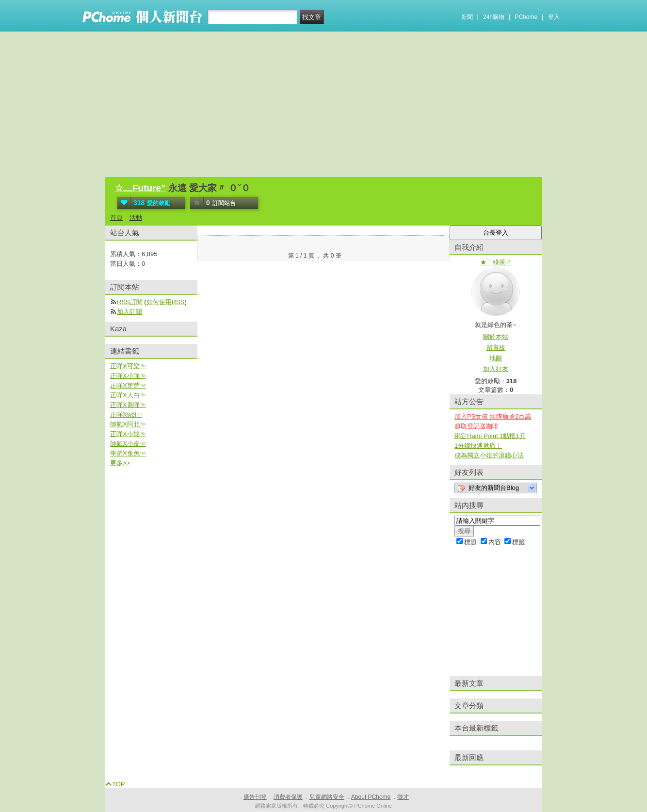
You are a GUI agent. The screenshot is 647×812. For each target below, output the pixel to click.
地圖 (496, 358)
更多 (120, 463)
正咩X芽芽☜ (128, 385)
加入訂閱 (129, 312)
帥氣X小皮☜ (128, 444)
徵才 (403, 797)
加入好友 (496, 369)
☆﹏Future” (140, 188)
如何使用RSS (166, 302)
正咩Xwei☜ (126, 414)
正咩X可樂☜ (128, 366)
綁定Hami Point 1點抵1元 (490, 436)
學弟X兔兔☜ (128, 453)
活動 (136, 218)
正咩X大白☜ (128, 395)
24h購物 (494, 17)
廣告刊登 (255, 797)
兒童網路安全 (327, 797)
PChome (526, 17)
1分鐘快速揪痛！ (478, 446)
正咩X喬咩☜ (128, 405)
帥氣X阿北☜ (128, 424)
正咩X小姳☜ (128, 434)
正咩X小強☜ (128, 376)
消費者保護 (288, 797)
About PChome (371, 797)
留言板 (496, 348)
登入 (554, 17)
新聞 (467, 17)
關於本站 (496, 337)
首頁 (116, 218)
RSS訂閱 (130, 302)
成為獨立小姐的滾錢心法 (489, 455)
